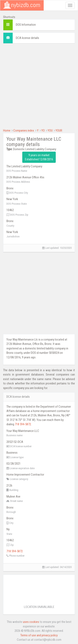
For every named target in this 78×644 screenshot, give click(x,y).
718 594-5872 (23, 424)
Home (7, 130)
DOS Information (26, 25)
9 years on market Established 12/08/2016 (39, 157)
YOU (50, 130)
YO (43, 130)
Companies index (24, 130)
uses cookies (31, 622)
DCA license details (27, 38)
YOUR (59, 130)
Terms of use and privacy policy (39, 635)
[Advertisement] (39, 85)
